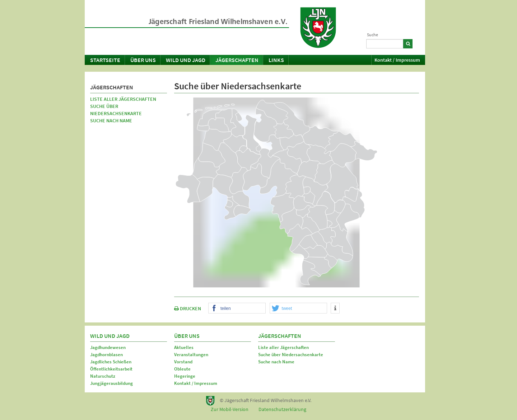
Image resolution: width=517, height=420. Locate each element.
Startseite (105, 60)
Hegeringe (185, 376)
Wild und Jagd (186, 60)
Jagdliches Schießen (111, 362)
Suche (372, 35)
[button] (237, 308)
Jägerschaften (237, 60)
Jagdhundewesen (108, 347)
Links (276, 60)
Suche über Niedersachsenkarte (116, 110)
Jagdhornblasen (106, 355)
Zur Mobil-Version (230, 409)
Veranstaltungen (191, 355)
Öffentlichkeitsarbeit (111, 369)
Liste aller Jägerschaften (123, 99)
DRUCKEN (188, 308)
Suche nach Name (111, 121)
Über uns (143, 60)
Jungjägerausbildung (111, 383)
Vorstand (183, 362)
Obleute (182, 369)
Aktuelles (184, 347)
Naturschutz (103, 376)
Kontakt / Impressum (397, 60)
